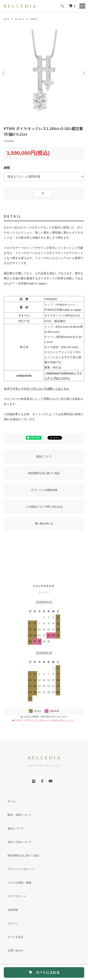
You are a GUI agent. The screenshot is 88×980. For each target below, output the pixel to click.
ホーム (7, 19)
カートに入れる (44, 972)
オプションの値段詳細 (44, 490)
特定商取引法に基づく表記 (44, 473)
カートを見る (16, 937)
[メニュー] (82, 6)
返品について (44, 456)
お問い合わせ (16, 950)
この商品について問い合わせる (44, 507)
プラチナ (33, 19)
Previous (5, 74)
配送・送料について (19, 815)
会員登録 (13, 910)
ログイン (13, 923)
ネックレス (19, 19)
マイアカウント (17, 896)
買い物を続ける (44, 523)
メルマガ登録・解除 (19, 883)
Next (83, 74)
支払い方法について (19, 842)
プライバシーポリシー (21, 869)
